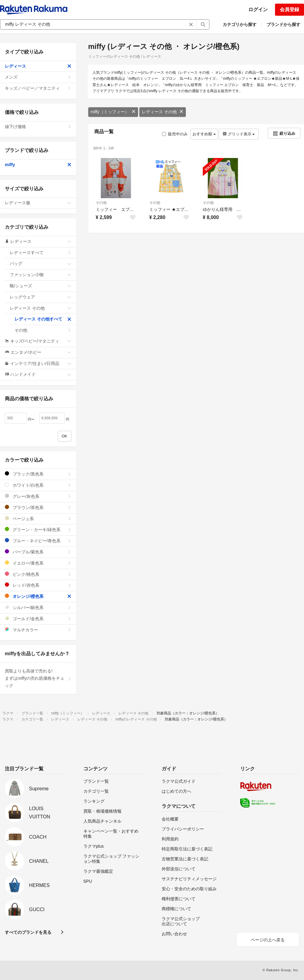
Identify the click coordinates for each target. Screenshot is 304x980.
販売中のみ (175, 134)
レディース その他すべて (43, 319)
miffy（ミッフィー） (113, 112)
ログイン (258, 10)
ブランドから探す (283, 24)
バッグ (40, 263)
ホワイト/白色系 (38, 485)
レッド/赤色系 (38, 585)
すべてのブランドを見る (28, 932)
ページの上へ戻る (268, 940)
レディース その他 (163, 112)
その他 (101, 203)
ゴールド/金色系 (38, 619)
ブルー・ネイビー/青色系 (38, 541)
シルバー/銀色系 (38, 607)
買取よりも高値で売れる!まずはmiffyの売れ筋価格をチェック (38, 678)
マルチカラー (38, 630)
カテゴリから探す (240, 24)
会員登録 (289, 10)
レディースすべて (40, 253)
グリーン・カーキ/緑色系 (38, 529)
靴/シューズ (40, 286)
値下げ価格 (38, 127)
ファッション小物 (40, 275)
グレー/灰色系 (38, 496)
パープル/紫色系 (38, 552)
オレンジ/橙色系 (38, 596)
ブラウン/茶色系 (38, 507)
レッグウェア (40, 297)
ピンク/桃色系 (38, 574)
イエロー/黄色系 (38, 563)
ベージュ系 (38, 519)
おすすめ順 (204, 134)
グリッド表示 (239, 134)
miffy (38, 165)
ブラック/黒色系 (38, 474)
